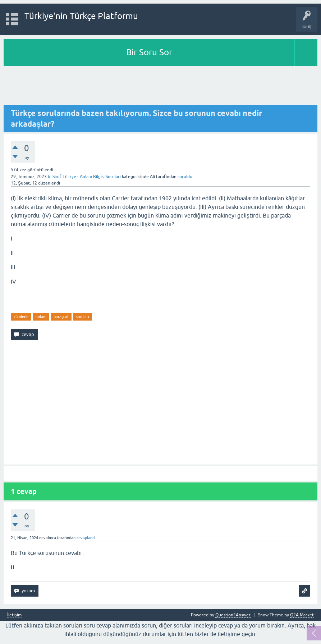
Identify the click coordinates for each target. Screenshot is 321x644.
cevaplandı (86, 538)
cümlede (21, 317)
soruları (82, 317)
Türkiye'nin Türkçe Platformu (81, 16)
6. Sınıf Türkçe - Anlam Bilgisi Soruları (84, 177)
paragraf (61, 317)
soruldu (185, 177)
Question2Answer (233, 615)
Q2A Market (302, 615)
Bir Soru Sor (149, 52)
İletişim (14, 615)
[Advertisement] (160, 86)
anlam (41, 317)
